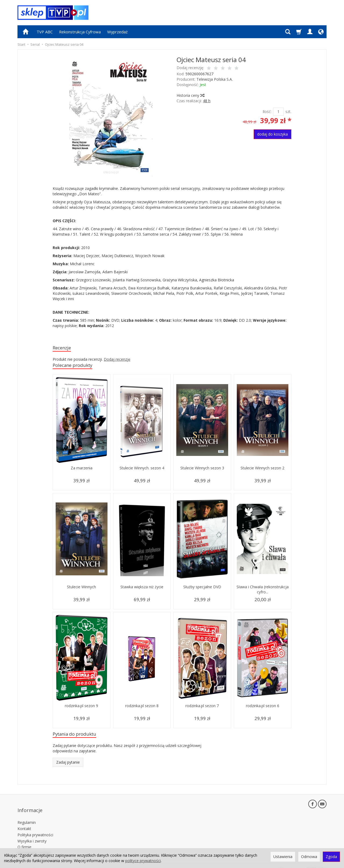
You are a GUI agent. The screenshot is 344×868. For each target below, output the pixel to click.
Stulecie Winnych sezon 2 (262, 470)
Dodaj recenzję (117, 360)
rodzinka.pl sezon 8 (142, 708)
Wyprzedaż (117, 32)
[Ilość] (278, 112)
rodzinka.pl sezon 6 (263, 708)
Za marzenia (82, 470)
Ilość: (267, 111)
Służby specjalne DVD (202, 589)
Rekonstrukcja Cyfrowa (80, 32)
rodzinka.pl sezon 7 (202, 708)
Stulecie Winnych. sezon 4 (142, 470)
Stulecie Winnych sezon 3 (202, 470)
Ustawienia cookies (34, 847)
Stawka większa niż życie (142, 589)
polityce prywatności (143, 861)
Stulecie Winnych (81, 589)
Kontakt (24, 822)
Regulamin (27, 816)
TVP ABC (45, 32)
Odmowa (309, 857)
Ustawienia (283, 857)
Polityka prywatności (35, 829)
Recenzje (63, 348)
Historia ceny (190, 95)
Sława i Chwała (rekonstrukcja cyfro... (262, 591)
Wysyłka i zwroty (32, 835)
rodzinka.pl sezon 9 (81, 708)
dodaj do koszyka (273, 134)
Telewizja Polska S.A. (215, 79)
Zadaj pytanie (68, 765)
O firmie (24, 841)
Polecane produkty (76, 367)
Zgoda (331, 857)
